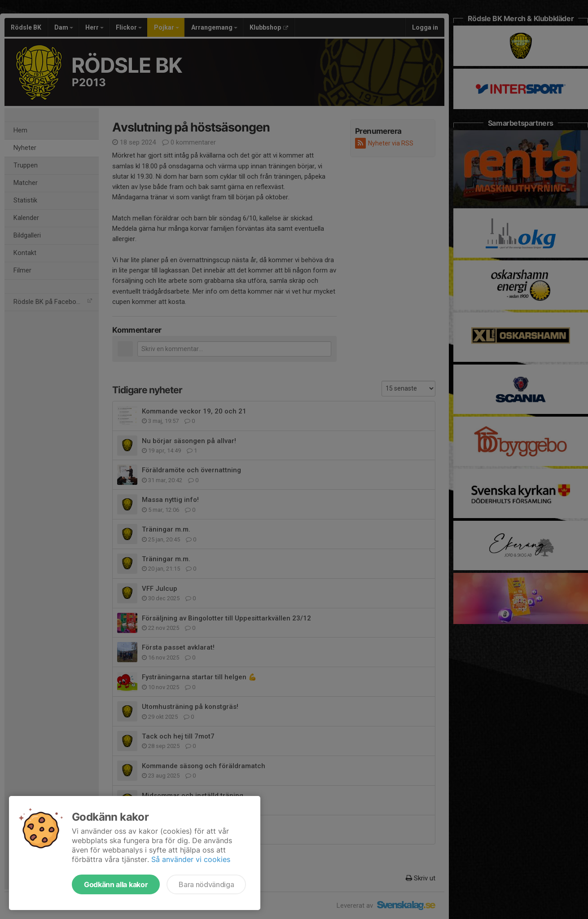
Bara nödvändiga (206, 884)
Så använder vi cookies (191, 859)
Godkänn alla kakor (116, 884)
